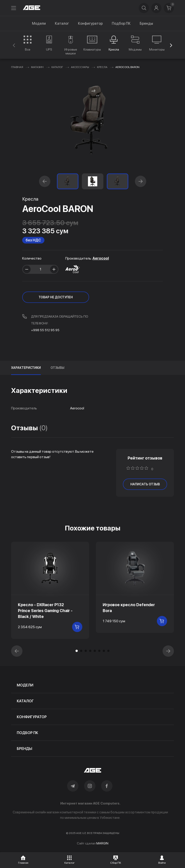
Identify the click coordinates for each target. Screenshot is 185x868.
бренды (24, 749)
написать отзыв (145, 484)
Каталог (62, 23)
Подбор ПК (121, 23)
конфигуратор (32, 717)
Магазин (37, 67)
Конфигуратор (90, 23)
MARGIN (102, 843)
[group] (28, 43)
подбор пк (27, 733)
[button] (171, 45)
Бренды (146, 23)
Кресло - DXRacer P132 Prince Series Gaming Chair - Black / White (45, 611)
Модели (39, 23)
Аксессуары (80, 67)
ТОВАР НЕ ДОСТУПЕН (56, 297)
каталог (25, 701)
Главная (17, 67)
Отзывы (57, 368)
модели (25, 685)
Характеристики (26, 368)
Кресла (102, 67)
